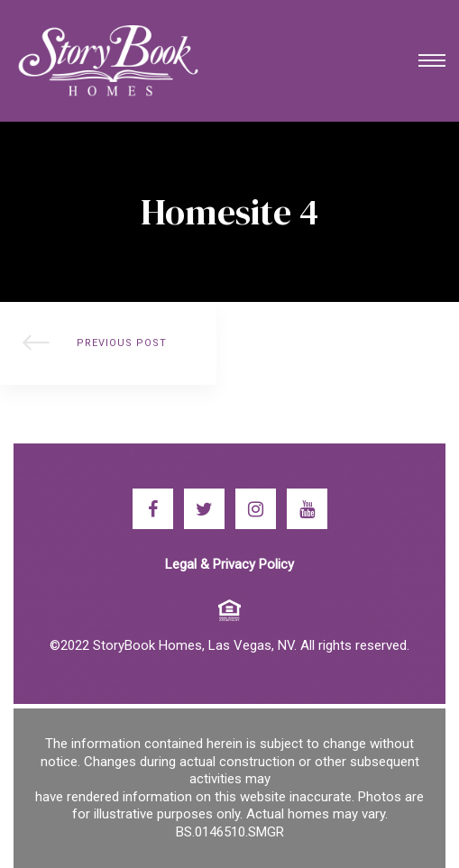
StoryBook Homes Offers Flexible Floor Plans (108, 343)
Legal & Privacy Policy (229, 564)
